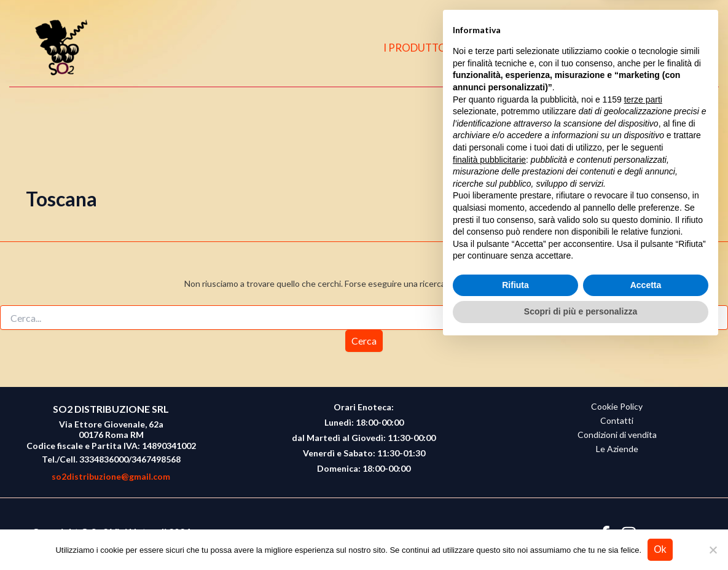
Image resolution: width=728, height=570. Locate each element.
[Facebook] (641, 48)
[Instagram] (665, 48)
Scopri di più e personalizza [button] (581, 536)
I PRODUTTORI (427, 48)
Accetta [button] (646, 510)
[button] (692, 48)
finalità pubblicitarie (489, 384)
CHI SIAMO (511, 48)
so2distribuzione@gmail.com (111, 476)
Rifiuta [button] (515, 510)
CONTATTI (584, 48)
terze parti (643, 324)
